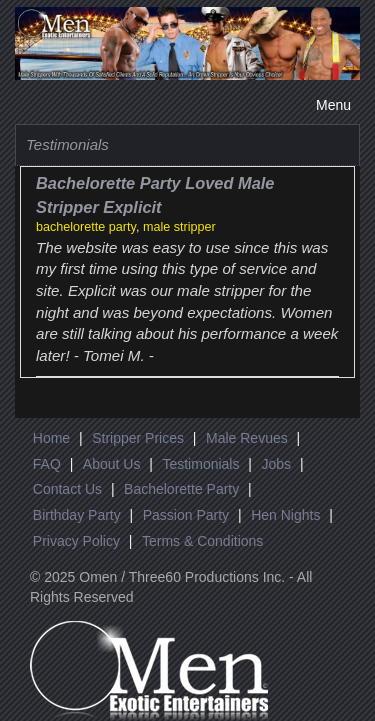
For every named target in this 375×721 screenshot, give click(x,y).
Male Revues (247, 438)
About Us (112, 464)
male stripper (179, 227)
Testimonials (200, 464)
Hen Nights (285, 515)
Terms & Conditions (202, 541)
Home (51, 438)
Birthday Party (77, 515)
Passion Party (186, 515)
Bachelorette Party (181, 489)
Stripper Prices (138, 438)
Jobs (276, 464)
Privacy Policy (76, 541)
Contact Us (67, 489)
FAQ (47, 464)
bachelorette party (86, 227)
